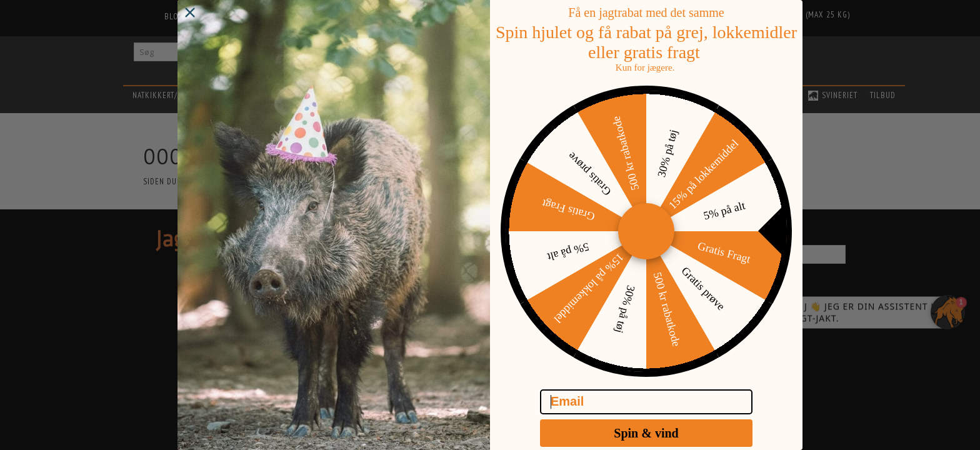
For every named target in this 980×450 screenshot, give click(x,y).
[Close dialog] (190, 25)
